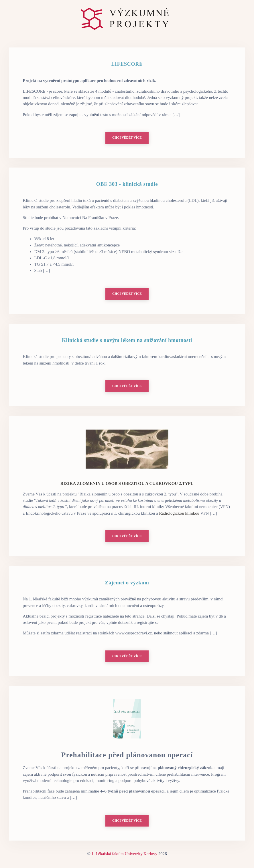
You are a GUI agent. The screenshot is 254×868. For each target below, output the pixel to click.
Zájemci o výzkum (127, 584)
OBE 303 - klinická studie (127, 184)
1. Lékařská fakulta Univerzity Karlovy (124, 855)
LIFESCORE (127, 64)
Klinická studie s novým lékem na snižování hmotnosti (127, 341)
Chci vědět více (127, 138)
